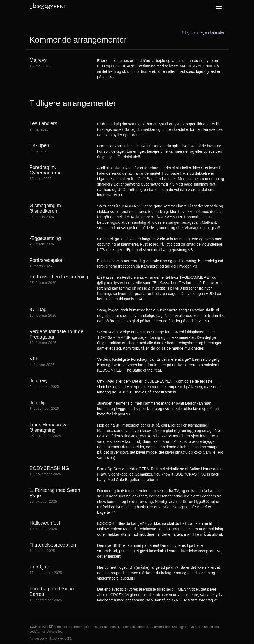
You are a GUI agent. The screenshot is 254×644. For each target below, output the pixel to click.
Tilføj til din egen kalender (203, 32)
